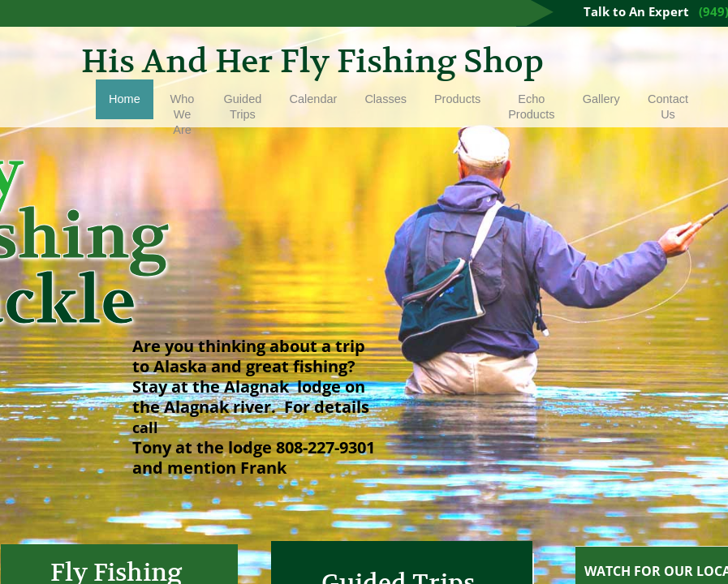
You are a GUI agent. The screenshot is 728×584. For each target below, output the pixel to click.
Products (457, 99)
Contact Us (668, 107)
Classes (386, 99)
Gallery (601, 99)
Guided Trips (243, 107)
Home (125, 99)
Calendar (314, 99)
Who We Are (183, 114)
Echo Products (531, 107)
